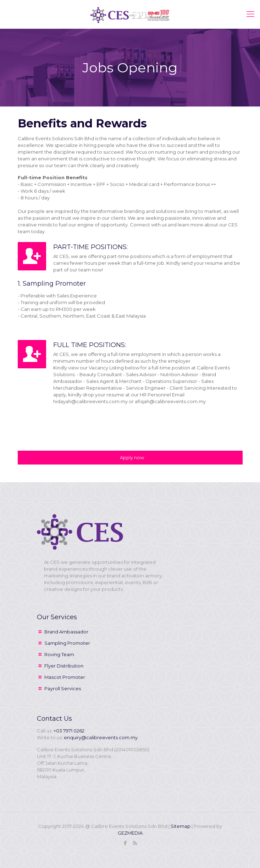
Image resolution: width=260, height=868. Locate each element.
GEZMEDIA (130, 833)
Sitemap (181, 826)
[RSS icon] (135, 843)
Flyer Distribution (64, 666)
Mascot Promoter (65, 677)
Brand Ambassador (66, 632)
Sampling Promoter (67, 643)
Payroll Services (63, 688)
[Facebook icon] (125, 843)
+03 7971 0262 (69, 731)
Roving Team (59, 654)
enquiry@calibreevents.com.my (101, 737)
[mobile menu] (250, 14)
